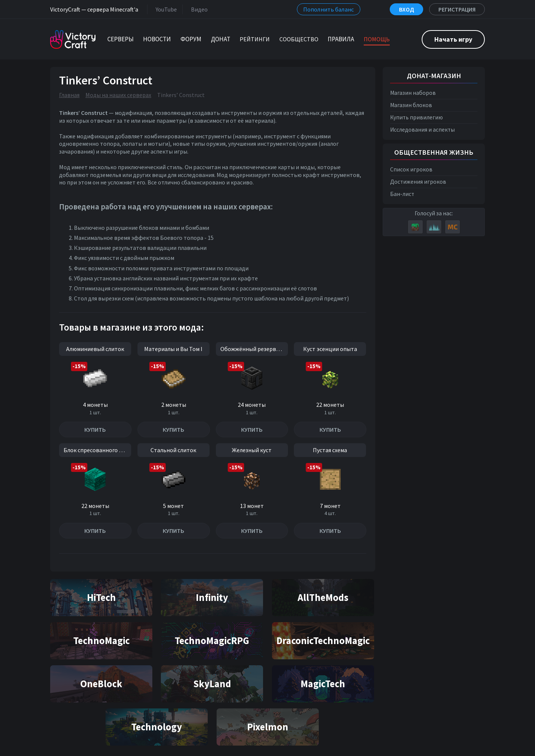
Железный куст (252, 450)
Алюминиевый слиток (95, 349)
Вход (406, 9)
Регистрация (457, 9)
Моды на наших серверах (118, 95)
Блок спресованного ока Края (97, 450)
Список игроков (411, 169)
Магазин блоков (411, 105)
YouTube (165, 9)
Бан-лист (402, 194)
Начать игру (453, 39)
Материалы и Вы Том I (173, 349)
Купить (95, 430)
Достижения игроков (418, 182)
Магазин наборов (413, 93)
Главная (69, 95)
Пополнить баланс (329, 9)
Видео (198, 9)
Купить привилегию (416, 117)
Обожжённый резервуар (253, 349)
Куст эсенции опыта (330, 349)
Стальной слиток (173, 450)
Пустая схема (330, 450)
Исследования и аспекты (422, 130)
